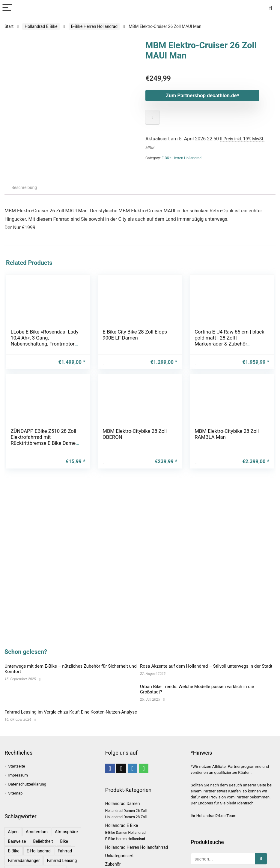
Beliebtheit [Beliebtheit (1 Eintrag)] (43, 841)
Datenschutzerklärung (27, 784)
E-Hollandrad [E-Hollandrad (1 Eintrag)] (39, 851)
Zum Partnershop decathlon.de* (203, 95)
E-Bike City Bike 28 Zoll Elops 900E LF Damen (135, 335)
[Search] (271, 8)
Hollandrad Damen (123, 804)
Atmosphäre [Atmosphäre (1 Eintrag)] (66, 832)
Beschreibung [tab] (24, 187)
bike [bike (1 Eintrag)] (64, 841)
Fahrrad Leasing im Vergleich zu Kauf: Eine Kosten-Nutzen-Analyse (71, 712)
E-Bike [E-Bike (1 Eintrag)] (13, 851)
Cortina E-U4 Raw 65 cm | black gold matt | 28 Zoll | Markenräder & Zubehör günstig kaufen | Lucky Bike (229, 341)
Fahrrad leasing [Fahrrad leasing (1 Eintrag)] (62, 861)
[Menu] (7, 8)
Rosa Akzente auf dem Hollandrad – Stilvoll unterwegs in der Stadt (206, 666)
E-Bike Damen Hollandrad (125, 833)
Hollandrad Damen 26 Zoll (126, 811)
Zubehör (113, 864)
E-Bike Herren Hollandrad (94, 26)
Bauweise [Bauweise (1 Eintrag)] (17, 841)
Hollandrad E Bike (41, 26)
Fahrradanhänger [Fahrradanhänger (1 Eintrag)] (24, 861)
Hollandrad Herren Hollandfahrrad (137, 847)
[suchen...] (261, 859)
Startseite (16, 766)
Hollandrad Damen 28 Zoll (126, 817)
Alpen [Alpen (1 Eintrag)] (13, 832)
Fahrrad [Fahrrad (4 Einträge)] (65, 851)
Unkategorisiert (119, 856)
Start (9, 26)
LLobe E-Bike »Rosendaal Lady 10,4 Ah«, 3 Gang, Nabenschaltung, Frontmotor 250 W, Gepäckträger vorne (44, 341)
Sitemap (15, 793)
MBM (150, 148)
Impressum (18, 775)
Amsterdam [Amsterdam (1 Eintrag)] (37, 832)
